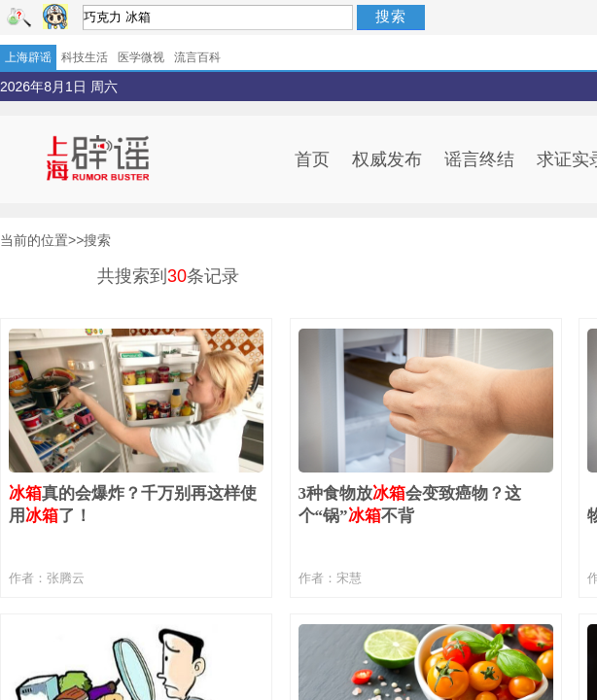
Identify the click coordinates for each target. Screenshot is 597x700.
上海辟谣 (28, 57)
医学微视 (141, 57)
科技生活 (85, 57)
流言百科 (197, 57)
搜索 (391, 16)
